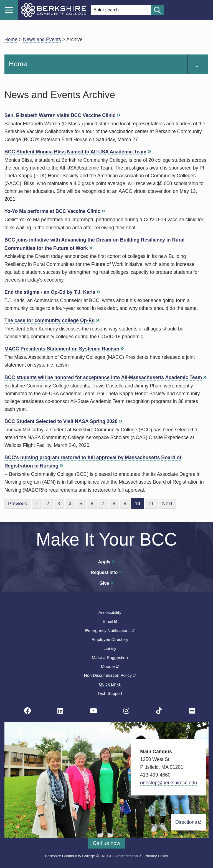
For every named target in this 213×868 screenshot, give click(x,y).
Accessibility (110, 612)
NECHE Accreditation (122, 856)
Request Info (104, 572)
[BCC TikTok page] (159, 711)
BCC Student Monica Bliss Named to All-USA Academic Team (75, 152)
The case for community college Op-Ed (50, 320)
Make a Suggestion (110, 657)
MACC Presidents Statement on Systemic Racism (62, 349)
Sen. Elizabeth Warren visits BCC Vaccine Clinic (60, 115)
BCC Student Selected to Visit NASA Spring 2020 (61, 421)
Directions (188, 822)
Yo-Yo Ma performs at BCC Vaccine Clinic (52, 211)
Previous (17, 504)
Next (167, 504)
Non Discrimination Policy (110, 675)
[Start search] (157, 10)
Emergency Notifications (110, 631)
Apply (104, 562)
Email (110, 621)
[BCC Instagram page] (126, 711)
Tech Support (110, 693)
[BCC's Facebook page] (27, 711)
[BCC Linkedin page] (60, 711)
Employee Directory (110, 639)
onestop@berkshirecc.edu (168, 783)
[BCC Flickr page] (192, 711)
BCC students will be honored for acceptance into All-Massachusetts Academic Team (103, 377)
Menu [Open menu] (9, 10)
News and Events (42, 39)
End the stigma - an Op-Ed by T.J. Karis (50, 292)
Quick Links (110, 684)
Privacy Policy (156, 856)
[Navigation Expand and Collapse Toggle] (198, 64)
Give (104, 583)
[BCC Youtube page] (93, 711)
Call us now (106, 843)
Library (110, 648)
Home (11, 39)
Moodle (110, 666)
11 (151, 504)
